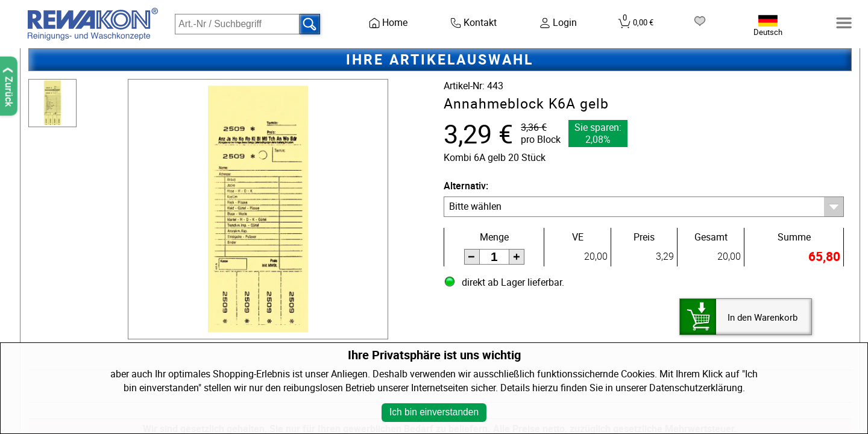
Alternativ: (466, 186)
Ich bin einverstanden (434, 412)
